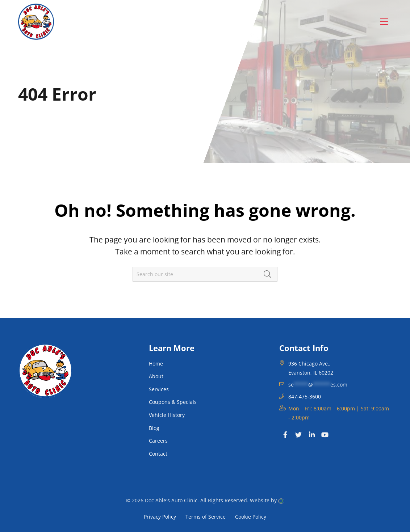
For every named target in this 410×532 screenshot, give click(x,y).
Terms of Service (206, 516)
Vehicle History (167, 415)
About (156, 376)
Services (159, 389)
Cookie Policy (251, 516)
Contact (158, 454)
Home (156, 364)
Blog (154, 428)
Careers (158, 441)
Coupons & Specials (173, 402)
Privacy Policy (160, 516)
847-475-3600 (305, 396)
